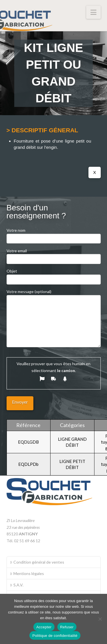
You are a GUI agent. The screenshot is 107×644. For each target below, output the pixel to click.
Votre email (54, 255)
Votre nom (54, 235)
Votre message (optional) (54, 295)
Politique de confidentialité (55, 636)
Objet (54, 276)
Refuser (67, 627)
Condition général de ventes (37, 562)
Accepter (44, 627)
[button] (93, 12)
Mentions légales (27, 573)
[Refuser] (100, 619)
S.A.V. (17, 585)
